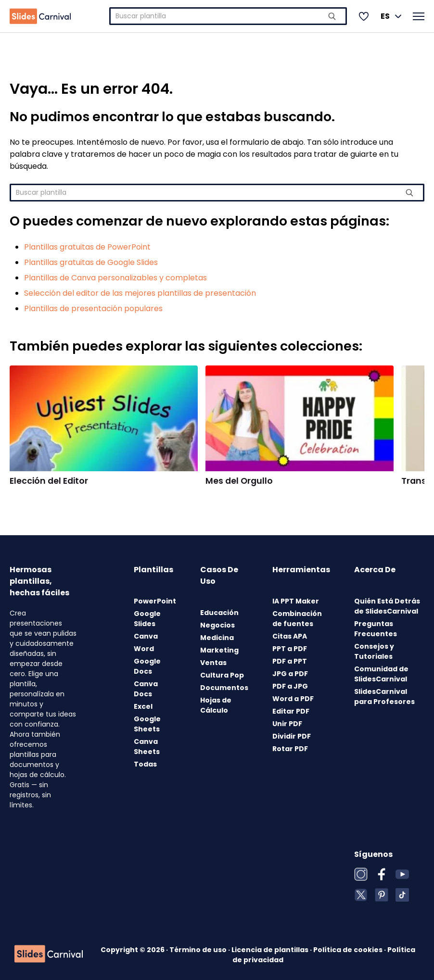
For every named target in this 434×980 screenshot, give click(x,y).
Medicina (217, 638)
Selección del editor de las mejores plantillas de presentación (140, 293)
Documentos (224, 688)
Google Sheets (147, 724)
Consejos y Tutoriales (374, 651)
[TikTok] (402, 895)
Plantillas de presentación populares (93, 308)
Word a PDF (293, 699)
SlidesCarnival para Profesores (384, 697)
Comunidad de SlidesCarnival (381, 674)
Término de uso (199, 950)
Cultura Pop (222, 675)
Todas (145, 764)
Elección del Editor (49, 481)
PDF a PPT (290, 661)
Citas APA (290, 636)
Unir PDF (287, 724)
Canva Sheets (147, 747)
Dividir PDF (292, 736)
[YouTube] (402, 874)
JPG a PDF (290, 674)
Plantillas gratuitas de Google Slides (91, 262)
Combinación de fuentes (297, 619)
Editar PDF (291, 711)
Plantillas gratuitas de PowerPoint (87, 247)
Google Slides (147, 619)
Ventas (213, 663)
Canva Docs (146, 689)
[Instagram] (361, 874)
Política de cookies (349, 950)
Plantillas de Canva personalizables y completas (115, 278)
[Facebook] (382, 874)
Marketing (219, 650)
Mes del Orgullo (239, 481)
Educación (219, 613)
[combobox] (228, 16)
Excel (143, 706)
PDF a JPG (290, 686)
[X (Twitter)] (361, 895)
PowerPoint (155, 601)
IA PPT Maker (296, 601)
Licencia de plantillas (271, 950)
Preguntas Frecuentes (376, 629)
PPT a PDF (290, 649)
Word (144, 649)
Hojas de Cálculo (216, 705)
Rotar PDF (290, 749)
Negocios (217, 625)
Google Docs (147, 666)
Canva (146, 636)
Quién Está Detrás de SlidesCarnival (387, 606)
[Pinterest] (382, 895)
